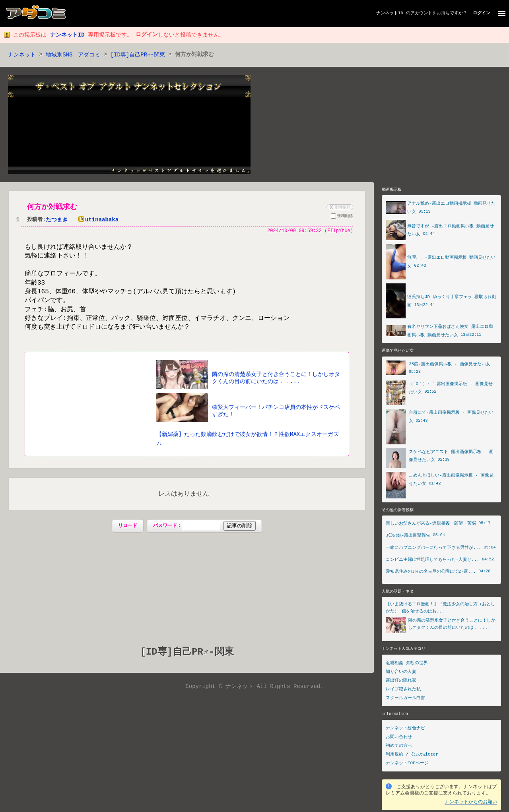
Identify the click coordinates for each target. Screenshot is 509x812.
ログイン (482, 13)
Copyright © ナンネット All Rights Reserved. (254, 687)
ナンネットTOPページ (407, 765)
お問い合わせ (399, 739)
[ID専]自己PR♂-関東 (138, 55)
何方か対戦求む (52, 207)
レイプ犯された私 (403, 691)
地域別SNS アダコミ (73, 55)
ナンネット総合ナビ (405, 730)
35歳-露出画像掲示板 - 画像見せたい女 (450, 365)
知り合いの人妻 (401, 673)
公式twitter (425, 756)
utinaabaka (97, 220)
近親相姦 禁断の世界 (407, 665)
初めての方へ (399, 747)
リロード (128, 526)
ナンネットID (390, 13)
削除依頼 (339, 207)
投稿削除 (342, 217)
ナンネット (22, 55)
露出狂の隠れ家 (401, 682)
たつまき (57, 220)
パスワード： (204, 527)
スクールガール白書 (405, 700)
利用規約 (394, 756)
